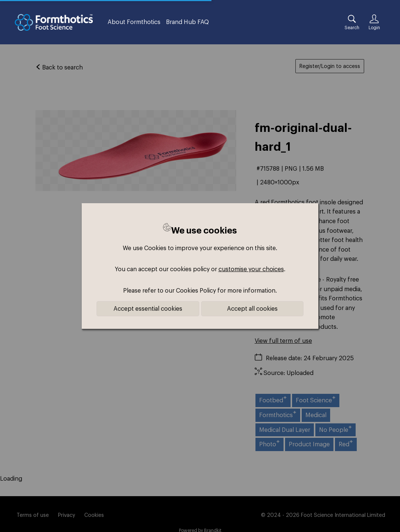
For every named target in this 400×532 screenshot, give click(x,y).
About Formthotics (134, 22)
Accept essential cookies (148, 308)
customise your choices (251, 269)
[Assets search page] (352, 22)
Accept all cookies (252, 308)
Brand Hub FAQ (187, 22)
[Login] (374, 22)
